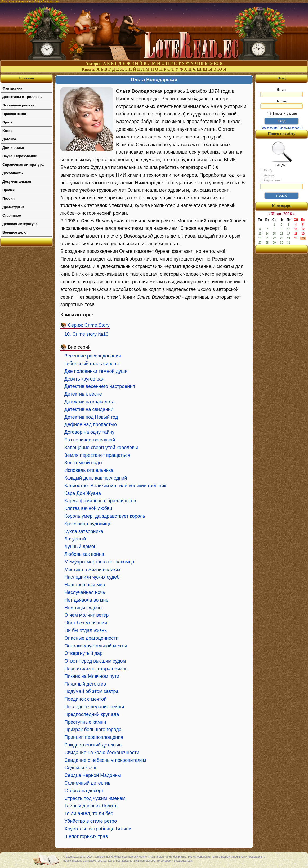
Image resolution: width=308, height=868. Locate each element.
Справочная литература (23, 165)
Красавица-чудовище (88, 524)
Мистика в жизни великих (92, 570)
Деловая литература (20, 224)
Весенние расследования (93, 356)
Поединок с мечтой (85, 699)
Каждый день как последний (96, 478)
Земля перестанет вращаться (97, 455)
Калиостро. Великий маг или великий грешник (115, 486)
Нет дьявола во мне (86, 600)
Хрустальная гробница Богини (98, 829)
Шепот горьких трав (86, 836)
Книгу (266, 170)
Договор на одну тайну (89, 432)
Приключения (14, 114)
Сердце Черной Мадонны (93, 775)
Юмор (8, 131)
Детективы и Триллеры (22, 97)
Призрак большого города (93, 730)
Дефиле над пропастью (91, 424)
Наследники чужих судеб (92, 577)
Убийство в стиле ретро (91, 821)
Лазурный (75, 539)
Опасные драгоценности (91, 638)
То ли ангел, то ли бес (89, 813)
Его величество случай (90, 440)
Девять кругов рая (84, 379)
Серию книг (270, 180)
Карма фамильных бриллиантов (100, 501)
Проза (8, 122)
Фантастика (12, 88)
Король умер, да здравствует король (105, 516)
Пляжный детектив (85, 684)
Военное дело (14, 232)
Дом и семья (13, 148)
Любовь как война (84, 554)
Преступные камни (85, 722)
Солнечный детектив (87, 783)
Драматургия (14, 207)
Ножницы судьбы (83, 608)
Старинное (12, 215)
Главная (26, 78)
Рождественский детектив (93, 745)
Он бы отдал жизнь (86, 630)
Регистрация (269, 128)
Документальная (17, 182)
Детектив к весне (83, 394)
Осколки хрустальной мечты (96, 646)
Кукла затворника (84, 531)
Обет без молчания (86, 623)
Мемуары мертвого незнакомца (99, 562)
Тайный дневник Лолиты (91, 806)
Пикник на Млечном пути (92, 676)
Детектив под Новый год (91, 417)
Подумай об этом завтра (91, 691)
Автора (267, 175)
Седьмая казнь (81, 768)
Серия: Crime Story (89, 325)
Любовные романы (19, 105)
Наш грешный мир (85, 585)
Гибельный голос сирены (92, 364)
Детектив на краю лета (90, 402)
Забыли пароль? (291, 128)
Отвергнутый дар (83, 653)
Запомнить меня (282, 114)
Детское (9, 139)
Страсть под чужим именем (95, 798)
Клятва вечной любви (88, 508)
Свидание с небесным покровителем (105, 760)
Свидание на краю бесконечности (102, 753)
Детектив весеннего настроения (100, 386)
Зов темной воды (83, 463)
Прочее (9, 190)
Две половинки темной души (96, 371)
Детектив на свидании (89, 409)
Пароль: (282, 104)
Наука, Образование (20, 156)
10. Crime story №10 (86, 334)
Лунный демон (81, 547)
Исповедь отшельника (89, 470)
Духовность (13, 173)
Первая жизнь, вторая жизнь (96, 669)
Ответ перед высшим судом (95, 661)
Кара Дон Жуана (83, 493)
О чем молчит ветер (86, 615)
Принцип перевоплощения (94, 737)
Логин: (282, 93)
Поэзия (8, 198)
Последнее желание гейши (94, 707)
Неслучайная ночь (85, 592)
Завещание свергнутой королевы (101, 448)
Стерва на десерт (84, 791)
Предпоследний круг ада (92, 714)
